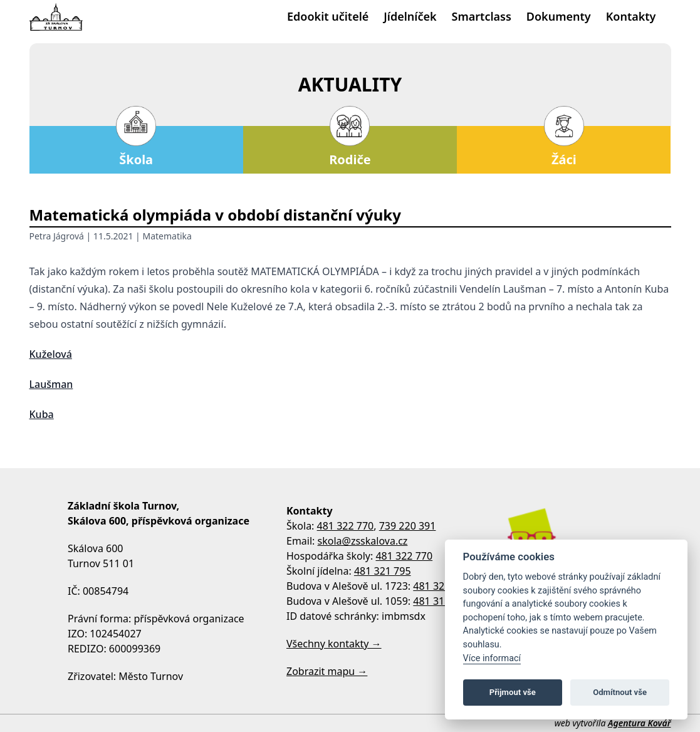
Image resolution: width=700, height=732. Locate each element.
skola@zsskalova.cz (363, 541)
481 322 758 (441, 586)
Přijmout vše (513, 692)
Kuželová (51, 354)
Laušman (51, 384)
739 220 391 (408, 526)
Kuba (42, 414)
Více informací (492, 658)
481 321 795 (383, 571)
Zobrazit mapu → (327, 671)
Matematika (167, 236)
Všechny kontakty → (334, 644)
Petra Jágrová (57, 236)
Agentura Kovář (639, 723)
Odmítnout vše (620, 692)
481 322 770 (346, 526)
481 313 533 (441, 601)
